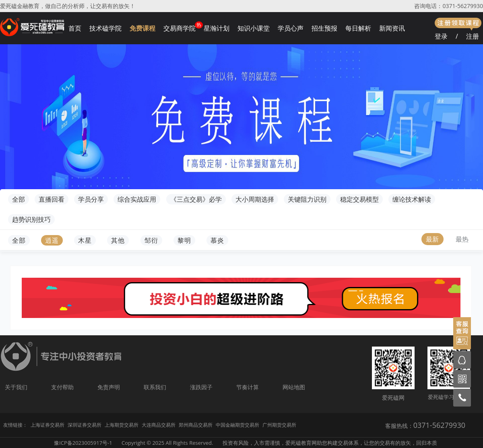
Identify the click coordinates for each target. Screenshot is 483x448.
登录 (441, 36)
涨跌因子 (201, 387)
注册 (473, 36)
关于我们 (16, 387)
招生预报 (324, 28)
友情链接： (15, 425)
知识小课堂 (254, 28)
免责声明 (109, 387)
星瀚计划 (217, 28)
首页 (75, 28)
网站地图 (294, 387)
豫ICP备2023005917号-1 (83, 443)
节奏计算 (248, 387)
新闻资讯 (392, 28)
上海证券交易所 (47, 425)
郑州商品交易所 (196, 425)
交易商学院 (180, 28)
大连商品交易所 (159, 425)
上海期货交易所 (122, 425)
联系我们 (155, 387)
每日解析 (358, 28)
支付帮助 (62, 387)
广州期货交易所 (279, 425)
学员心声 (291, 28)
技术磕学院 (105, 28)
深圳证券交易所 (85, 425)
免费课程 (142, 28)
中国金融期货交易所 (237, 425)
